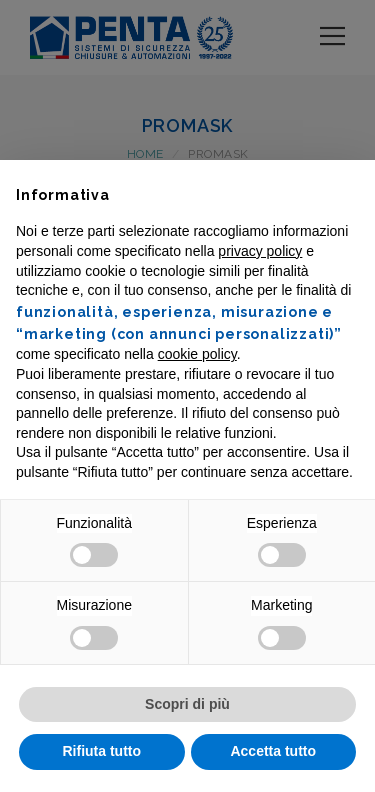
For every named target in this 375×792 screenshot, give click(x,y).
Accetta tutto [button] (273, 751)
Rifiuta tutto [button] (101, 751)
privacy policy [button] (260, 251)
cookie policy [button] (197, 354)
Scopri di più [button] (187, 704)
